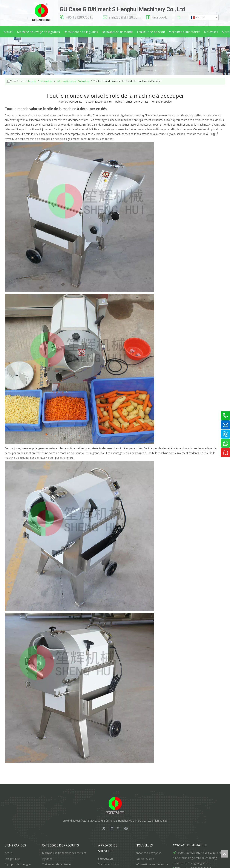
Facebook (159, 17)
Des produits (12, 859)
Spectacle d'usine (109, 864)
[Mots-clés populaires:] (179, 17)
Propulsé (166, 102)
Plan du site (161, 821)
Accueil (9, 853)
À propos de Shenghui (18, 864)
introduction (105, 859)
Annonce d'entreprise (148, 853)
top (224, 854)
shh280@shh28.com (125, 17)
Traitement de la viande (56, 864)
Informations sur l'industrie (152, 864)
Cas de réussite (145, 859)
